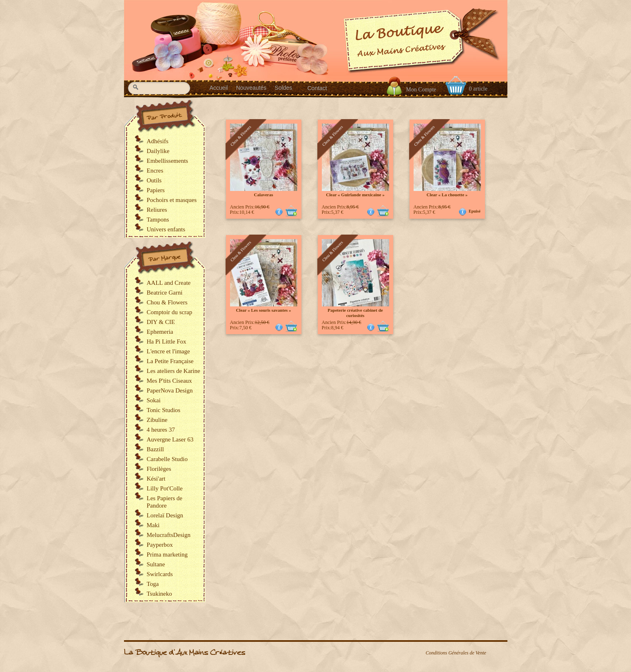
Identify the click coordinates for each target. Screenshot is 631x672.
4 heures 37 (161, 430)
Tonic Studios (164, 410)
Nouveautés (251, 88)
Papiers (156, 190)
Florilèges (159, 469)
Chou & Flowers (167, 302)
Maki (153, 525)
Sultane (156, 564)
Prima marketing (167, 554)
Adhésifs (158, 141)
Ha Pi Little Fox (167, 342)
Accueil (219, 88)
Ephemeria (160, 332)
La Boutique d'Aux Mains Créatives (185, 653)
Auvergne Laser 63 (170, 439)
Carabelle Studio (167, 459)
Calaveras (263, 195)
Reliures (157, 210)
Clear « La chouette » (447, 195)
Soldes (283, 88)
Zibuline (157, 420)
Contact (317, 88)
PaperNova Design (170, 390)
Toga (153, 584)
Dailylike (158, 151)
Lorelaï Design (165, 515)
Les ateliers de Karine (174, 371)
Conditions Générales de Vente (456, 653)
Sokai (154, 400)
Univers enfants (166, 229)
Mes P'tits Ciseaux (169, 381)
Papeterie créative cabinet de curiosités (355, 313)
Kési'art (156, 479)
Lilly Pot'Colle (165, 488)
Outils (154, 180)
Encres (155, 171)
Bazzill (155, 449)
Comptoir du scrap (170, 312)
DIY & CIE (161, 322)
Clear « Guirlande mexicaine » (355, 195)
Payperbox (160, 545)
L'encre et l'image (168, 351)
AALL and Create (169, 283)
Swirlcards (160, 574)
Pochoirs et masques (172, 200)
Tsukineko (159, 594)
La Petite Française (170, 361)
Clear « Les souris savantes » (263, 310)
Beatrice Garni (165, 293)
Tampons (158, 220)
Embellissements (168, 161)
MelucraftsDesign (169, 535)
